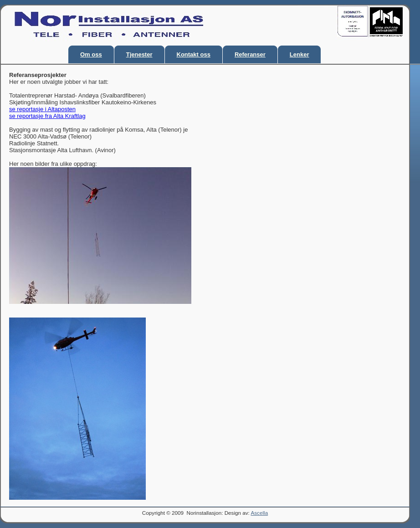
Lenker (300, 54)
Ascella (259, 513)
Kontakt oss (194, 54)
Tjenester (139, 54)
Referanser (250, 54)
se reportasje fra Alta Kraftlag (47, 116)
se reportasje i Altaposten (42, 109)
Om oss (91, 54)
